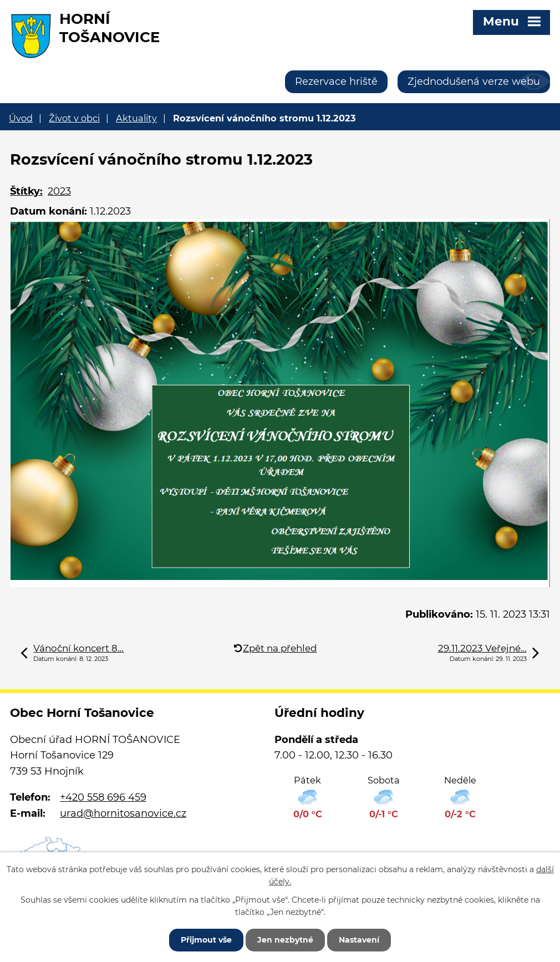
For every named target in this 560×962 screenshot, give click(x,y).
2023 (59, 191)
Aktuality (136, 118)
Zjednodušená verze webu (474, 82)
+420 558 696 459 (103, 797)
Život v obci (74, 118)
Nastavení (359, 940)
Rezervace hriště (336, 82)
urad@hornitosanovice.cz (123, 813)
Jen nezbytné (285, 940)
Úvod (21, 118)
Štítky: (26, 191)
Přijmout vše (206, 940)
